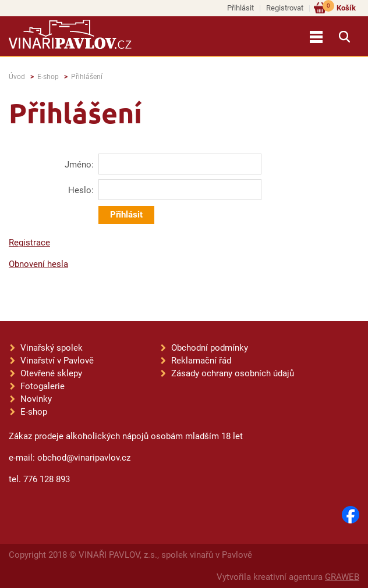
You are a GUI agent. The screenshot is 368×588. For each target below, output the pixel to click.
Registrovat (285, 8)
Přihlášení (87, 77)
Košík (339, 7)
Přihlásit (240, 8)
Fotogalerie (43, 386)
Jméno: (79, 165)
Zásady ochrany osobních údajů (233, 373)
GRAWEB (342, 577)
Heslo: (81, 190)
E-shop (48, 77)
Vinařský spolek (52, 348)
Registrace (29, 243)
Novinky (36, 399)
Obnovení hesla (38, 264)
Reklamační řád (201, 361)
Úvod (17, 77)
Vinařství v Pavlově (57, 361)
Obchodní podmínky (210, 348)
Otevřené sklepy (51, 373)
